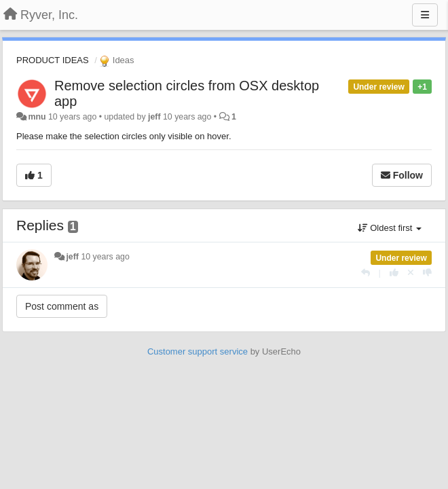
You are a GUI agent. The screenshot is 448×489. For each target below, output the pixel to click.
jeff (154, 117)
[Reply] (366, 273)
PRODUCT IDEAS (53, 60)
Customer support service (198, 351)
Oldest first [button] (390, 228)
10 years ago (105, 257)
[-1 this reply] (427, 273)
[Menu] (425, 15)
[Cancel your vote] (411, 273)
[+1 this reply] (394, 273)
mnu (37, 117)
